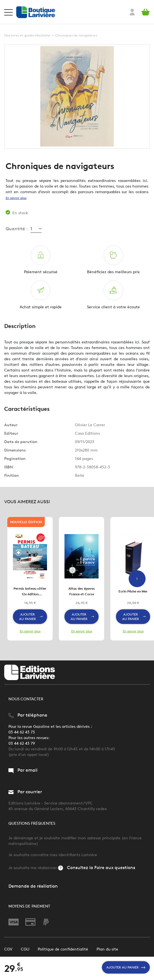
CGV (8, 949)
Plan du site (107, 949)
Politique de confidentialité (63, 949)
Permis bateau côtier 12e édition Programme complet (30, 592)
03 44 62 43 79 (22, 743)
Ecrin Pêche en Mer (133, 591)
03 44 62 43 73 (22, 732)
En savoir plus (16, 198)
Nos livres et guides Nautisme (27, 35)
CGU (25, 949)
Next (137, 579)
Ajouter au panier (126, 967)
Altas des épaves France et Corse (82, 591)
